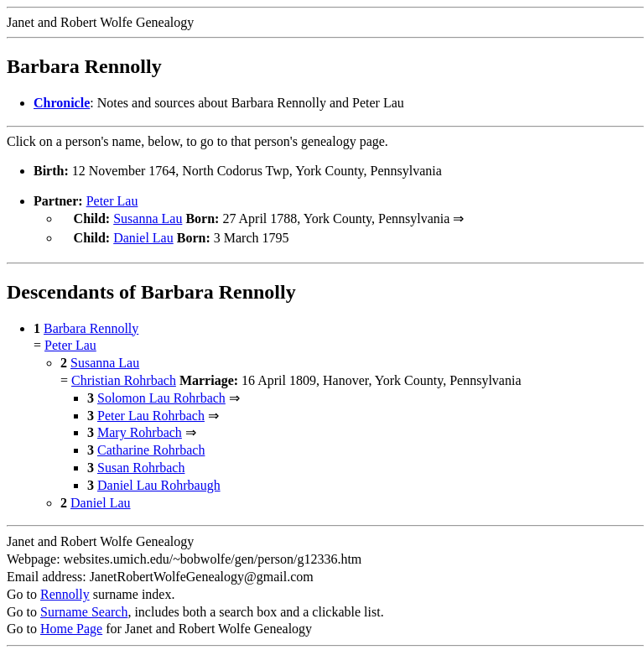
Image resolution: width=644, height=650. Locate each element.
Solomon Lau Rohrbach (161, 395)
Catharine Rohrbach (151, 447)
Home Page (71, 625)
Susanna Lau (148, 218)
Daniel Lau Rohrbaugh (159, 482)
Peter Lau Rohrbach (151, 412)
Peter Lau (112, 201)
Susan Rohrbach (141, 464)
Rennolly (65, 591)
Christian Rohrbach (124, 377)
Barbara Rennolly (91, 325)
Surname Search (84, 608)
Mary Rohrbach (140, 429)
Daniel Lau (143, 236)
